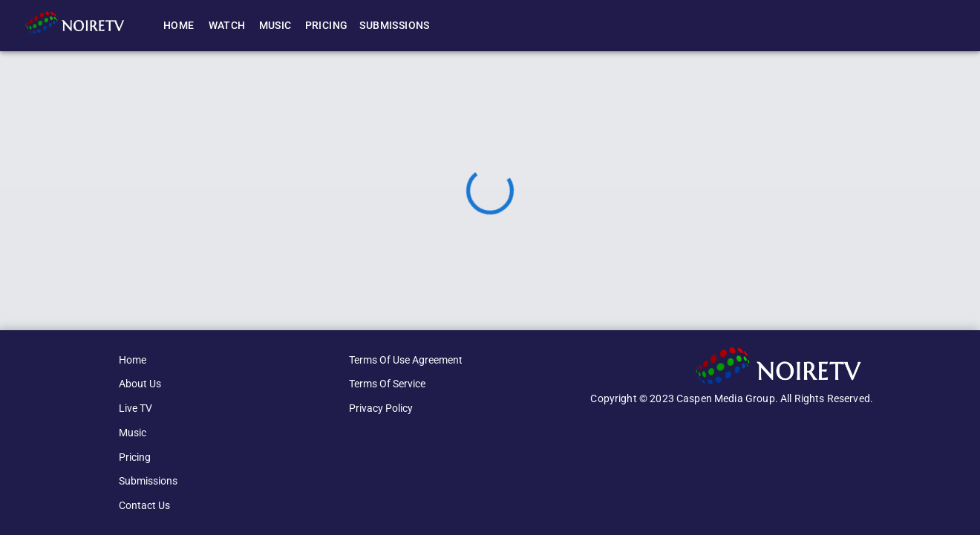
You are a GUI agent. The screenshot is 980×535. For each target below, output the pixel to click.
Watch (227, 26)
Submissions (394, 26)
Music (275, 26)
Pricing (327, 26)
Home (179, 26)
